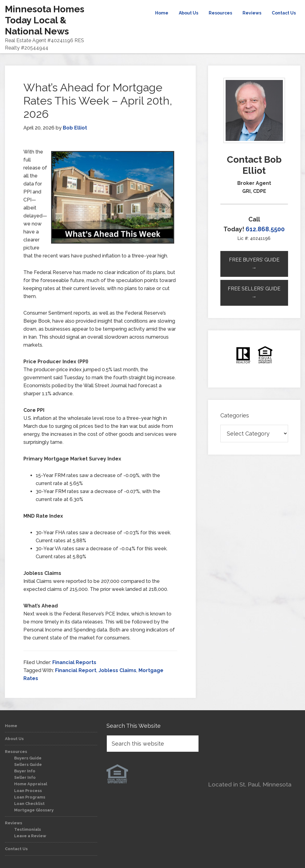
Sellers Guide (28, 764)
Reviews (14, 823)
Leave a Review (30, 836)
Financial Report (76, 670)
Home (11, 726)
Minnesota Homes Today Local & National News (45, 20)
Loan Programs (30, 797)
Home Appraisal (31, 784)
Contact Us (16, 849)
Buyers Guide (28, 758)
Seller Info (25, 777)
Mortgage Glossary (34, 810)
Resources (16, 752)
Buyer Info (25, 771)
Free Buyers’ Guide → (254, 264)
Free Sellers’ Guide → (254, 293)
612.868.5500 (265, 229)
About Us (14, 739)
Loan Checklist (29, 804)
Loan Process (28, 791)
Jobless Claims (117, 670)
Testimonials (28, 829)
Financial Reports (74, 662)
